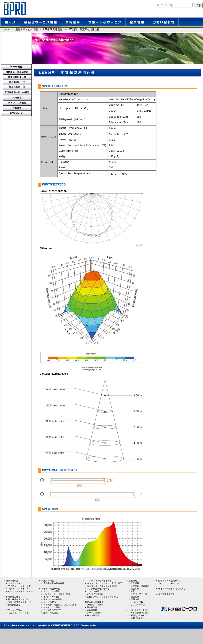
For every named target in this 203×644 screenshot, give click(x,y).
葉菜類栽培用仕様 (17, 77)
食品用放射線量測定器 (54, 598)
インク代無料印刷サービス (99, 604)
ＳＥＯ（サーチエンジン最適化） (102, 601)
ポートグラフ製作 (52, 623)
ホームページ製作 (52, 606)
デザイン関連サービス (51, 603)
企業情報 (132, 595)
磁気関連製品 (12, 595)
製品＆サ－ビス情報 (27, 30)
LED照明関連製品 (53, 30)
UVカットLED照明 (17, 103)
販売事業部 (92, 623)
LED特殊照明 (16, 67)
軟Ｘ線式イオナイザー (18, 614)
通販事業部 (92, 625)
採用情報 (135, 615)
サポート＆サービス (138, 625)
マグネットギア (15, 598)
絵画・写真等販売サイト (170, 595)
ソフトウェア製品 (13, 625)
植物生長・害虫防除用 (17, 72)
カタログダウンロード (141, 628)
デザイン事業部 (94, 628)
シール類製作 (50, 617)
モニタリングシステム (18, 628)
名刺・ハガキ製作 (52, 612)
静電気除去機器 (12, 612)
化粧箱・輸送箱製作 (53, 614)
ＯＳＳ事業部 (93, 631)
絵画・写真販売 (51, 628)
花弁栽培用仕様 (17, 82)
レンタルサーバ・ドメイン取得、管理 (104, 598)
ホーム (6, 30)
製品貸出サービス (139, 631)
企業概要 (135, 598)
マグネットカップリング (19, 601)
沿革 (133, 606)
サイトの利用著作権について (172, 603)
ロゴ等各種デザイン (53, 625)
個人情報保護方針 (167, 609)
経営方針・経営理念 (140, 601)
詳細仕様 (17, 98)
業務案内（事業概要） (94, 617)
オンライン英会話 (95, 609)
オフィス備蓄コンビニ (97, 606)
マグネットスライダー (18, 604)
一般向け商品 (47, 595)
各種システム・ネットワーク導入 (102, 612)
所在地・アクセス (139, 609)
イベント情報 (137, 617)
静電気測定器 (14, 620)
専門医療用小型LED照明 (17, 93)
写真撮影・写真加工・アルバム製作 (60, 620)
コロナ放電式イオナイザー (20, 617)
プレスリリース (138, 620)
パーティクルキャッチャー (20, 606)
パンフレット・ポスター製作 (57, 609)
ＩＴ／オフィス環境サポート (97, 595)
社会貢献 (135, 612)
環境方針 (135, 604)
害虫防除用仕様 (17, 87)
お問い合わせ (16, 113)
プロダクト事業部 (95, 620)
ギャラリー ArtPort (169, 598)
